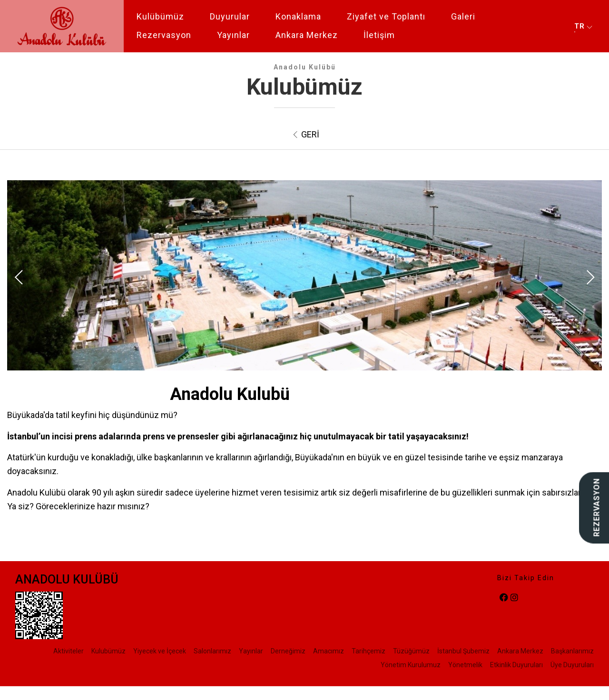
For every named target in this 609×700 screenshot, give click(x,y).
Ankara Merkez (307, 35)
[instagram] (514, 598)
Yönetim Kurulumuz (411, 665)
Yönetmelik (465, 665)
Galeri (463, 16)
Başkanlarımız (572, 651)
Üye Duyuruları (572, 665)
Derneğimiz (288, 651)
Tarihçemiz (368, 651)
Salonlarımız (212, 651)
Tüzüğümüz (411, 651)
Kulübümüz (160, 16)
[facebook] (504, 598)
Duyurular (230, 16)
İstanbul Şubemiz (463, 651)
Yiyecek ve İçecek (160, 651)
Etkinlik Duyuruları (516, 665)
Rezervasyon (164, 35)
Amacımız (329, 651)
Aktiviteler (69, 651)
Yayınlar (233, 35)
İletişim (379, 35)
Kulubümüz (108, 651)
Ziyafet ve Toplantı (386, 16)
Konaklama (298, 16)
